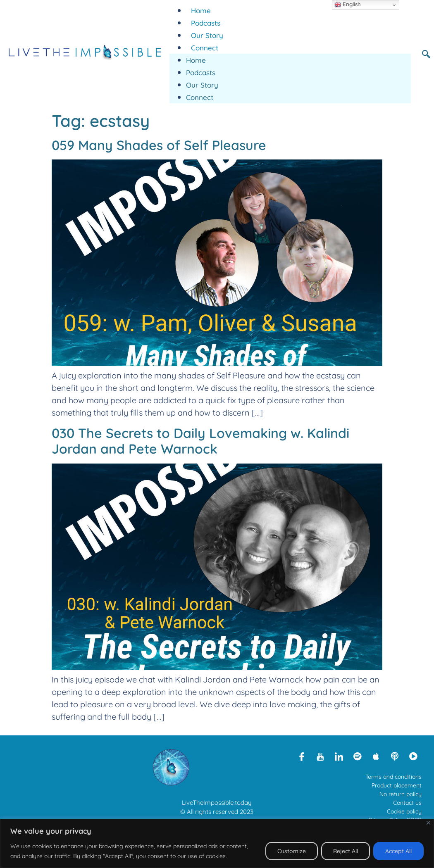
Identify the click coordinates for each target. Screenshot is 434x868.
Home (201, 11)
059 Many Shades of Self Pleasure (159, 145)
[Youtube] (320, 756)
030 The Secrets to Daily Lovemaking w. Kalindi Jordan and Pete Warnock (200, 441)
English (348, 5)
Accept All (398, 851)
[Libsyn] (395, 756)
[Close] (428, 823)
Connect (205, 48)
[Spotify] (358, 756)
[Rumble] (413, 756)
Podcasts (206, 23)
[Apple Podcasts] (376, 756)
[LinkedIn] (339, 756)
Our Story (207, 35)
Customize (292, 851)
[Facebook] (302, 756)
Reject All (346, 851)
